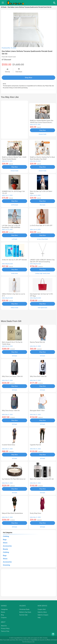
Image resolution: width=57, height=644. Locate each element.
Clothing (6, 536)
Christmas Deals (24, 609)
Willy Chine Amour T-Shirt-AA (11, 411)
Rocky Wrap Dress (36, 513)
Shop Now (28, 78)
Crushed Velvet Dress (9, 445)
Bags (5, 540)
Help (39, 618)
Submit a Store (42, 612)
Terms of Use (5, 631)
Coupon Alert (42, 609)
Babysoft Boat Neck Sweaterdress (12, 513)
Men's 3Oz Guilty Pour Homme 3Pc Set (42, 479)
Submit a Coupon (43, 615)
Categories (4, 609)
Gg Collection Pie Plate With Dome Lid (14, 479)
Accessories (7, 546)
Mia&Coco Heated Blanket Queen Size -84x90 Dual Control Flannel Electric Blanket (42, 122)
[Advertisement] (15, 119)
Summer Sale (23, 615)
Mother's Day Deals (25, 612)
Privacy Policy (5, 628)
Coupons (4, 618)
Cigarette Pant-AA (36, 445)
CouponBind (34, 640)
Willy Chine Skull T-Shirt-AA (38, 376)
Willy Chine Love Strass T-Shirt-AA (12, 376)
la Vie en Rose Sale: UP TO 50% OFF (41, 225)
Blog (2, 615)
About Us (4, 626)
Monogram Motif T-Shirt (37, 411)
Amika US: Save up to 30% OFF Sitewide (14, 260)
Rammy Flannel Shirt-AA (37, 342)
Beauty (5, 549)
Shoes (5, 543)
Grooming (6, 565)
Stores (3, 612)
